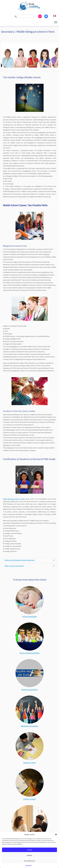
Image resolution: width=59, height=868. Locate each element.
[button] (56, 835)
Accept (30, 850)
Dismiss (29, 855)
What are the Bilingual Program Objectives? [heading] (20, 560)
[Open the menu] (56, 22)
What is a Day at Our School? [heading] (14, 566)
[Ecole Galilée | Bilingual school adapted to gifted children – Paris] (29, 6)
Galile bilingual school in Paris (14, 499)
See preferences (29, 861)
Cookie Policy (29, 865)
